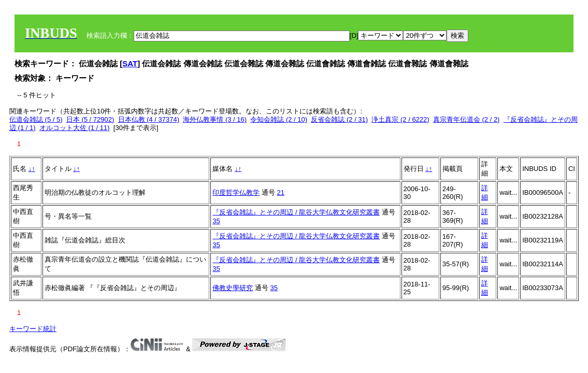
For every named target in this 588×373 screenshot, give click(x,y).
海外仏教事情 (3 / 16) (215, 119)
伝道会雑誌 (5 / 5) (36, 119)
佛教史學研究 (233, 288)
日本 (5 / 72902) (90, 119)
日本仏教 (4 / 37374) (149, 119)
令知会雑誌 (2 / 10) (279, 119)
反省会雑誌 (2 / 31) (339, 119)
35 (216, 221)
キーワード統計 (33, 329)
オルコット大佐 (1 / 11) (75, 128)
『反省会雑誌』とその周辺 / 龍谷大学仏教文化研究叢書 (296, 212)
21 (281, 192)
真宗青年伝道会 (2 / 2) (467, 119)
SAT (130, 63)
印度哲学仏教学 (236, 192)
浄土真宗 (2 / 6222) (400, 119)
